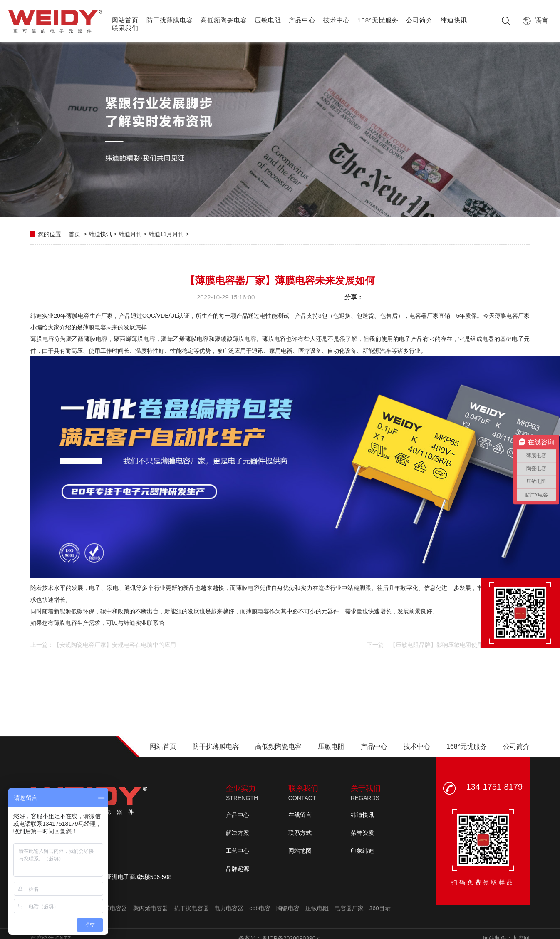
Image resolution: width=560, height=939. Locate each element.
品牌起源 (238, 869)
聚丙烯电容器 (151, 908)
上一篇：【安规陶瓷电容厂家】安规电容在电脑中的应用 (103, 645)
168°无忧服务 (378, 20)
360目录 (380, 908)
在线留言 (300, 815)
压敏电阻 (268, 20)
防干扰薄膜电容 (170, 20)
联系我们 (125, 28)
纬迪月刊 (130, 234)
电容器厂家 (349, 908)
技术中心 (337, 20)
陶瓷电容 (288, 908)
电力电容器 (229, 908)
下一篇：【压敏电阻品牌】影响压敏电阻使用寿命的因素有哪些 (448, 645)
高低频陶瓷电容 (224, 20)
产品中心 (302, 20)
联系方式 (300, 833)
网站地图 (300, 851)
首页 (74, 234)
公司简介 (419, 20)
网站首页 (125, 20)
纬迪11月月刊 (166, 234)
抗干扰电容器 (191, 908)
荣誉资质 (362, 833)
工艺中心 (238, 851)
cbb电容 (260, 908)
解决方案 (238, 833)
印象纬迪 (362, 851)
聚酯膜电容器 (110, 908)
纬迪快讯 (454, 20)
